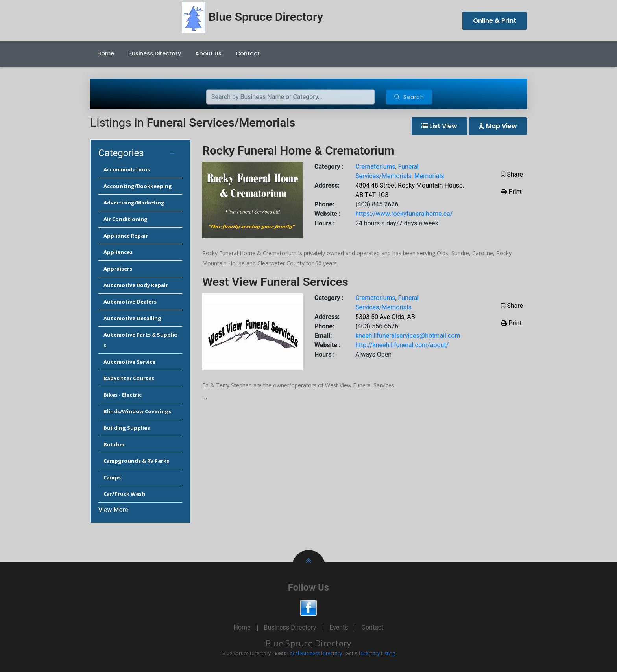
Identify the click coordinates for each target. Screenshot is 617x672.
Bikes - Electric (123, 395)
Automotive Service (129, 362)
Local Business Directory (315, 653)
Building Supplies (127, 428)
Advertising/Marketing (134, 203)
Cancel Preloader (580, 7)
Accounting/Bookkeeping (138, 186)
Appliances (118, 252)
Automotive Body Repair (136, 285)
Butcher (114, 444)
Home (106, 53)
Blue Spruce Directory (308, 643)
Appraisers (118, 269)
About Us (208, 53)
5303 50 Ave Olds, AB (385, 317)
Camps (112, 477)
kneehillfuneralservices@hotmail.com (408, 336)
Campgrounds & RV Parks (136, 461)
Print (511, 192)
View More (113, 510)
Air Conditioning (126, 219)
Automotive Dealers (130, 302)
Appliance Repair (126, 236)
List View (439, 126)
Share (512, 174)
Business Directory (155, 53)
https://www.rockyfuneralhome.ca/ (404, 214)
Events (339, 627)
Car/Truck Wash (124, 494)
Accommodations (127, 169)
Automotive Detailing (132, 318)
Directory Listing (377, 653)
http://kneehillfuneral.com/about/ (402, 345)
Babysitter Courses (129, 378)
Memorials (429, 176)
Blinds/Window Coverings (137, 411)
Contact (248, 53)
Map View (498, 126)
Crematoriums (375, 167)
